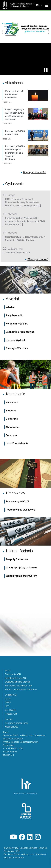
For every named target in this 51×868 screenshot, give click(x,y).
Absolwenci (12, 427)
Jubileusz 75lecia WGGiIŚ (18, 253)
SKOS (8, 671)
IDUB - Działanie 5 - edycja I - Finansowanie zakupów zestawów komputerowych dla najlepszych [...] (23, 202)
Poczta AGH (11, 714)
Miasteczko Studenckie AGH (19, 686)
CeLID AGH (10, 710)
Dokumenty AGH (13, 674)
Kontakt (9, 719)
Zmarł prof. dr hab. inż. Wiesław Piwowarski (15, 94)
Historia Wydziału (16, 340)
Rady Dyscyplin (14, 315)
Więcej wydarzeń (38, 259)
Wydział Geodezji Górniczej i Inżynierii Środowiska (22, 5)
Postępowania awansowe (20, 510)
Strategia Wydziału (17, 348)
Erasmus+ (11, 435)
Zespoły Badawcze (17, 559)
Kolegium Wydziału (17, 324)
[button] (47, 5)
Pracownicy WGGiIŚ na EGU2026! (15, 133)
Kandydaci (12, 402)
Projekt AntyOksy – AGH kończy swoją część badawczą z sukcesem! (15, 114)
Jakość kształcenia (17, 443)
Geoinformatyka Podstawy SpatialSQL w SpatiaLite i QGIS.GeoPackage (25, 239)
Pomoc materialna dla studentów (21, 689)
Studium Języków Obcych (17, 682)
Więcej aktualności (35, 172)
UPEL (8, 706)
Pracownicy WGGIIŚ (17, 501)
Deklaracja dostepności (16, 723)
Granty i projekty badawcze (22, 568)
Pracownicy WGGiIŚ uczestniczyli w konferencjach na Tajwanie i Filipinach (15, 153)
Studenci (11, 411)
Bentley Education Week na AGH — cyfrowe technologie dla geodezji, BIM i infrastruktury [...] (25, 221)
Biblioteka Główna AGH (16, 678)
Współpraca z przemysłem (21, 576)
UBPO (8, 702)
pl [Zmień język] (38, 5)
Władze (10, 307)
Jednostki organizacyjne (20, 332)
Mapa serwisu (12, 727)
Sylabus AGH (11, 695)
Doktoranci (12, 419)
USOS (8, 699)
